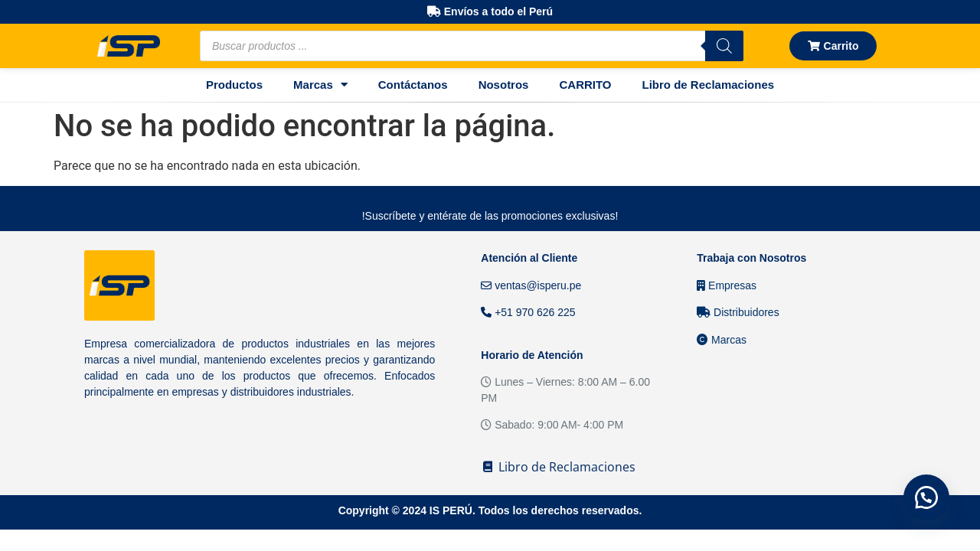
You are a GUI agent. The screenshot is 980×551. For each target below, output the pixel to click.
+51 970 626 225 (528, 312)
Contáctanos (413, 85)
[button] (926, 497)
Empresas (727, 285)
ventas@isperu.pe (531, 285)
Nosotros (504, 85)
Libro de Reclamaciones (709, 85)
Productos (234, 85)
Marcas (320, 85)
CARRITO (585, 85)
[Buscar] (724, 46)
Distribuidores (738, 312)
